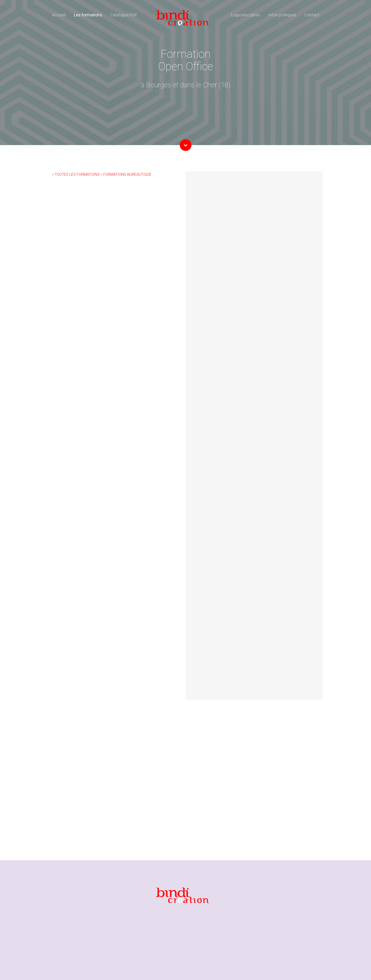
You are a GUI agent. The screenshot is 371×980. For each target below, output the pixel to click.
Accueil (59, 15)
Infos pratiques (282, 15)
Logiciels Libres (246, 15)
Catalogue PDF (124, 15)
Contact (312, 15)
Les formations (88, 15)
